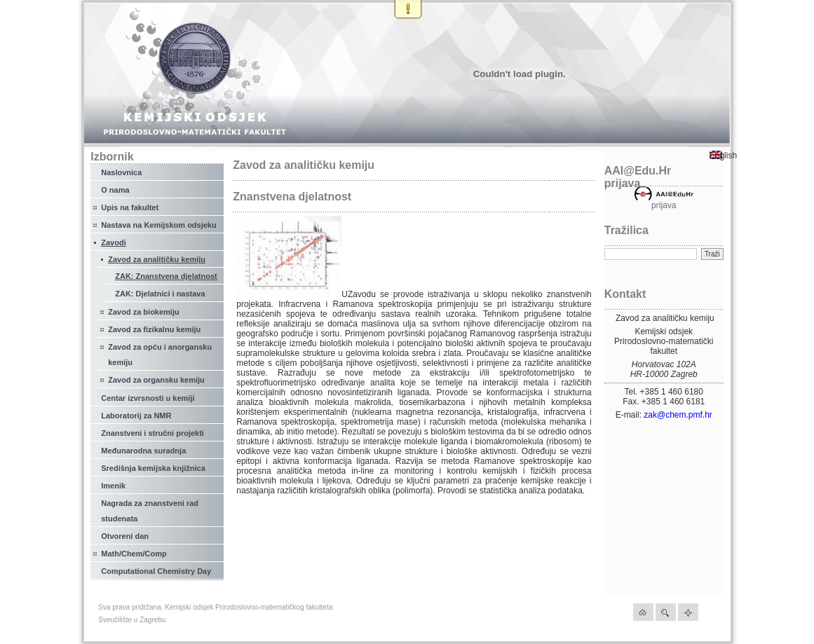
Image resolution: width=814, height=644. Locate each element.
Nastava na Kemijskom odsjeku (158, 225)
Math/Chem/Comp (134, 554)
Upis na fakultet (130, 207)
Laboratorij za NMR (136, 416)
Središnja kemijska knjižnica (153, 468)
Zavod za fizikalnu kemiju (154, 329)
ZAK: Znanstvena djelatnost (166, 276)
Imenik (113, 486)
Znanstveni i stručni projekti (152, 433)
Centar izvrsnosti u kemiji (148, 398)
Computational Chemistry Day (156, 571)
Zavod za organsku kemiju (156, 380)
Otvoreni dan (125, 536)
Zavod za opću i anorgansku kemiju (160, 355)
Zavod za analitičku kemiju (157, 259)
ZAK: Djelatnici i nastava (160, 294)
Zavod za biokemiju (143, 312)
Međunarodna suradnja (143, 451)
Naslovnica (121, 172)
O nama (115, 190)
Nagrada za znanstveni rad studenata (150, 511)
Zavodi (113, 242)
